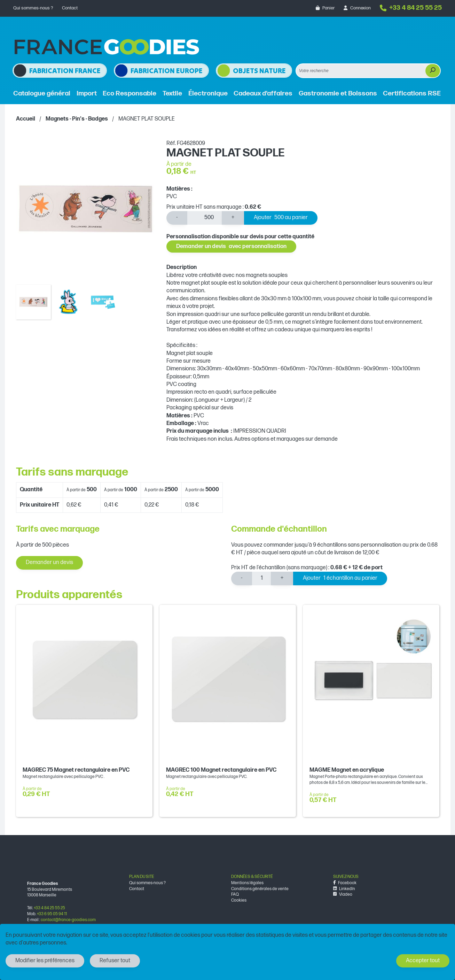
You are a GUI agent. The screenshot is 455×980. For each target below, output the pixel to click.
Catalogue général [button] (42, 94)
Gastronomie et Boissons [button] (338, 94)
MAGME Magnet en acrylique (347, 770)
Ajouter (281, 218)
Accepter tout (423, 961)
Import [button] (87, 94)
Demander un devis (231, 246)
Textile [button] (172, 94)
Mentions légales (247, 883)
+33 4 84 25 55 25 (411, 8)
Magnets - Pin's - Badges (77, 119)
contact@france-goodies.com (68, 920)
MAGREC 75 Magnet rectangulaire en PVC (76, 770)
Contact (70, 8)
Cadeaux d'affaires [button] (263, 94)
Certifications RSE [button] (412, 94)
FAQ (235, 894)
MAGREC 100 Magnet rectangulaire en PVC (221, 770)
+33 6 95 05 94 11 (52, 914)
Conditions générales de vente (260, 889)
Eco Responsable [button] (130, 94)
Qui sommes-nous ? (33, 8)
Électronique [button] (208, 94)
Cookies (239, 900)
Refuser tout (115, 961)
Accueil (26, 119)
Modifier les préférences (45, 961)
